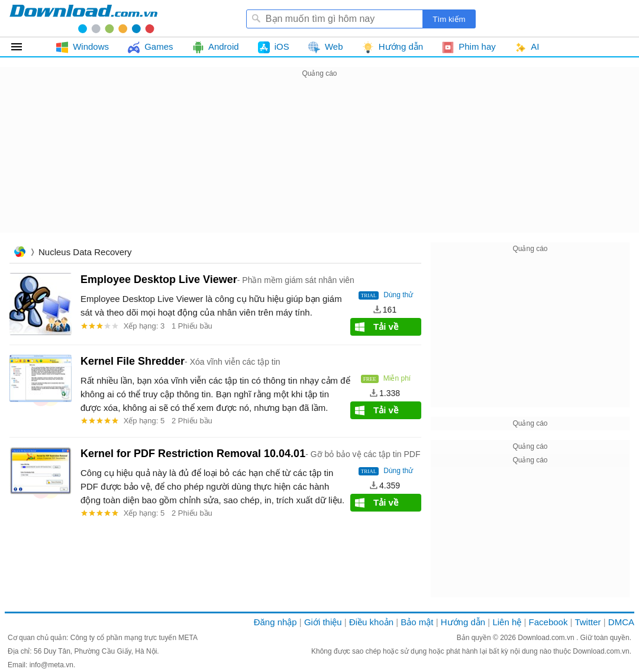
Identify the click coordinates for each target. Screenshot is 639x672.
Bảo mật (417, 622)
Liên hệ (507, 622)
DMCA (621, 622)
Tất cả (23, 47)
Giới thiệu (323, 622)
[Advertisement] (319, 163)
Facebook (548, 622)
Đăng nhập (275, 622)
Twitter (588, 622)
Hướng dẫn (463, 622)
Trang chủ (20, 253)
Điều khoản (371, 622)
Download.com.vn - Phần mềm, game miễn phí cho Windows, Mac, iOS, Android (83, 18)
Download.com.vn (547, 638)
